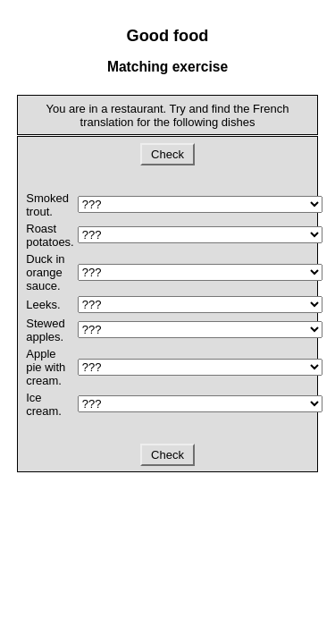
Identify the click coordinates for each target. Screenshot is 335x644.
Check (167, 154)
